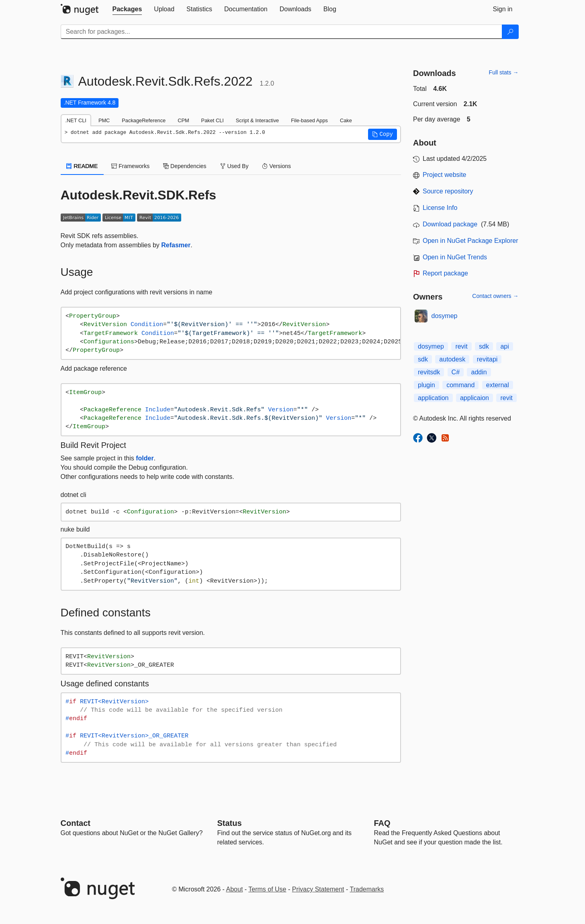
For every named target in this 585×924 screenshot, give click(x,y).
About (235, 889)
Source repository (448, 191)
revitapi (487, 359)
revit (461, 346)
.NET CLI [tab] (76, 120)
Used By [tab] (234, 166)
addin (479, 372)
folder (145, 458)
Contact (76, 823)
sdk (484, 346)
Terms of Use (267, 889)
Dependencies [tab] (185, 166)
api (504, 346)
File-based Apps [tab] (309, 120)
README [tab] (82, 166)
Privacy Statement (318, 889)
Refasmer (176, 245)
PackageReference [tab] (144, 120)
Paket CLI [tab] (213, 120)
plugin (426, 385)
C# (456, 372)
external (498, 385)
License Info (440, 208)
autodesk (452, 359)
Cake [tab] (346, 120)
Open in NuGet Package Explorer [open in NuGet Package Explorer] (470, 241)
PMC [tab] (104, 120)
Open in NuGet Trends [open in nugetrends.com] (455, 257)
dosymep (445, 316)
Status (230, 823)
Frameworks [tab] (130, 166)
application (433, 398)
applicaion (475, 398)
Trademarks (367, 889)
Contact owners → (495, 296)
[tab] (127, 9)
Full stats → (504, 72)
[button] (382, 134)
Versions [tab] (276, 166)
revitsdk (429, 372)
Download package (450, 224)
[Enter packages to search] (281, 32)
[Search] (510, 32)
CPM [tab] (183, 120)
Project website (445, 175)
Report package (445, 273)
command (460, 385)
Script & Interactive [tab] (257, 120)
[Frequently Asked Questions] (382, 823)
